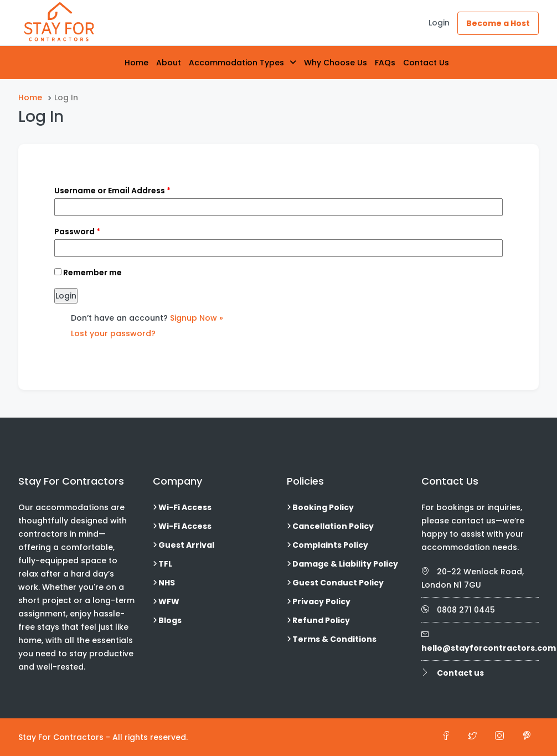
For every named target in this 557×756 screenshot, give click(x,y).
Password (77, 232)
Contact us (460, 673)
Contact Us (426, 63)
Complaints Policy (330, 545)
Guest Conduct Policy (338, 583)
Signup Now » (197, 318)
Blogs (170, 620)
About (169, 63)
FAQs (385, 63)
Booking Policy (323, 507)
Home (136, 63)
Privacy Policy (321, 601)
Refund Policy (321, 620)
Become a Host (498, 23)
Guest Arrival (186, 545)
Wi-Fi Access (185, 507)
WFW (169, 601)
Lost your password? (113, 333)
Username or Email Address (112, 191)
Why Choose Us (336, 63)
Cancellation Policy (333, 526)
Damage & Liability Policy (345, 564)
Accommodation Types (236, 63)
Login (439, 23)
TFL (165, 564)
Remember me (88, 272)
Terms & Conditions (334, 639)
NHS (167, 583)
